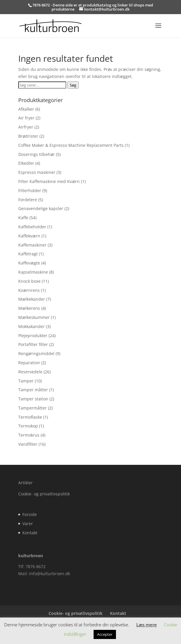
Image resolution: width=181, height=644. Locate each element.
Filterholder (30, 190)
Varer (28, 524)
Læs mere (147, 625)
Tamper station (33, 399)
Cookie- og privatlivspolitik (44, 494)
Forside (30, 514)
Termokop (28, 426)
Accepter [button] (105, 634)
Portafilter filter (33, 344)
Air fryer (26, 118)
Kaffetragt (28, 254)
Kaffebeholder (32, 227)
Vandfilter (28, 444)
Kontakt (30, 533)
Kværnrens (29, 290)
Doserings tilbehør (36, 154)
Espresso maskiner (37, 172)
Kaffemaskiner (32, 245)
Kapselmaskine (33, 272)
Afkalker (26, 109)
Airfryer (26, 127)
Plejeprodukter (33, 336)
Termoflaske (30, 417)
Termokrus (29, 435)
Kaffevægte (29, 263)
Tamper (26, 381)
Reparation (29, 363)
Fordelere (28, 200)
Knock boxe (29, 281)
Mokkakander (31, 326)
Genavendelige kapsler (41, 208)
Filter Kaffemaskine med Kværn (49, 181)
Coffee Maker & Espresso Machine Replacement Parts (71, 145)
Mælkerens (29, 308)
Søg (73, 85)
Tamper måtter (33, 390)
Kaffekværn (29, 236)
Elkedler (26, 163)
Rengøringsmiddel (36, 353)
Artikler (25, 483)
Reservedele (30, 372)
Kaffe (23, 218)
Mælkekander (32, 299)
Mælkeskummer (34, 317)
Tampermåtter (33, 408)
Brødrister (28, 136)
